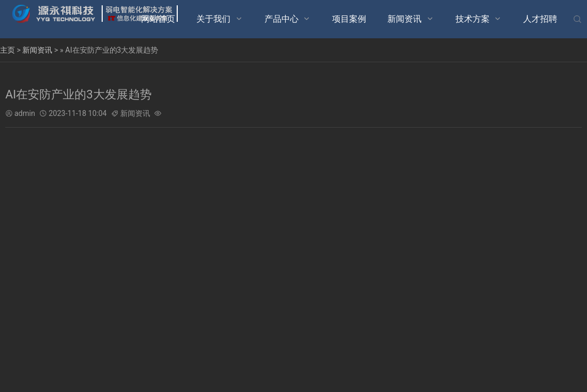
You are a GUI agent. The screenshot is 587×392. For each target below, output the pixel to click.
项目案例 (349, 19)
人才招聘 (540, 19)
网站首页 (158, 19)
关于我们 (213, 19)
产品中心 (282, 19)
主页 (7, 50)
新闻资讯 (404, 19)
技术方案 (473, 19)
